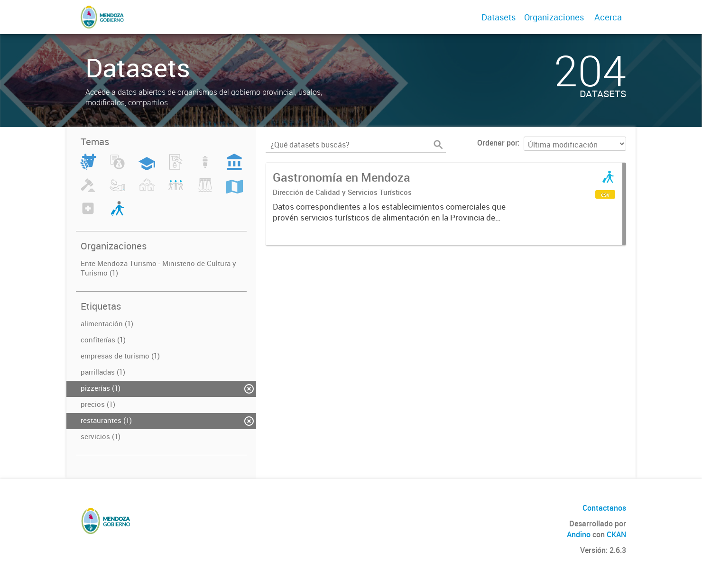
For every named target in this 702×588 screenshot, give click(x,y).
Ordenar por (497, 143)
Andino (579, 534)
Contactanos (604, 508)
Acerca (608, 17)
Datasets (499, 17)
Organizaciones (554, 17)
